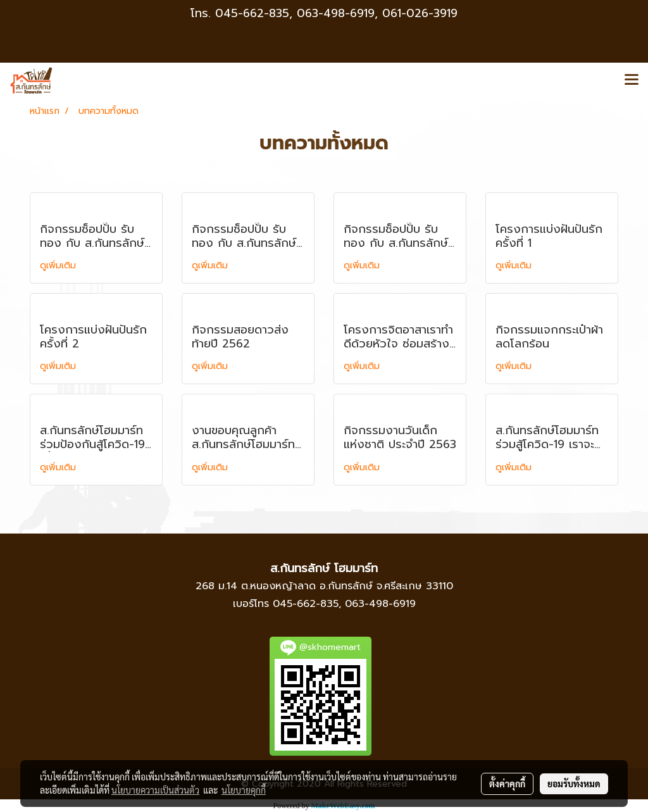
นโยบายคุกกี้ (244, 790)
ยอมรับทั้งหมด (574, 784)
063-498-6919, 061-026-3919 (377, 13)
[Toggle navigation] (632, 80)
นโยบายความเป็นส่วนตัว (155, 790)
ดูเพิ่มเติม (59, 265)
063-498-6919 (380, 604)
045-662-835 (252, 13)
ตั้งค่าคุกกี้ (507, 784)
